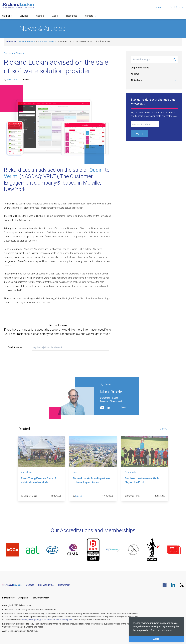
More (124, 407)
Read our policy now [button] (161, 630)
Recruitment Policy (40, 598)
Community (130, 472)
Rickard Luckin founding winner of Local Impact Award (91, 480)
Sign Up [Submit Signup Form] (140, 134)
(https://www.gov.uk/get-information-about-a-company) (47, 620)
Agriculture (26, 472)
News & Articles (27, 42)
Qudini (97, 170)
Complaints (23, 598)
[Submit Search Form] (175, 60)
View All (164, 429)
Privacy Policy (8, 598)
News (76, 472)
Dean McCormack (13, 249)
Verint (10, 176)
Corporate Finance (47, 42)
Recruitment (64, 585)
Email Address (15, 347)
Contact (159, 7)
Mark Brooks (12, 80)
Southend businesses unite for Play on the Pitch (143, 480)
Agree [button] (156, 639)
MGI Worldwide (46, 585)
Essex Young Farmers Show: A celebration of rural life (39, 480)
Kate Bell (79, 496)
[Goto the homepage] (18, 5)
